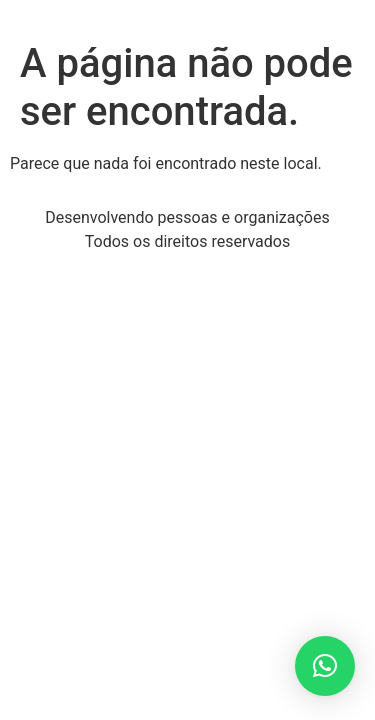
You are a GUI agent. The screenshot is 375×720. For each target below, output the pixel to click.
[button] (325, 666)
